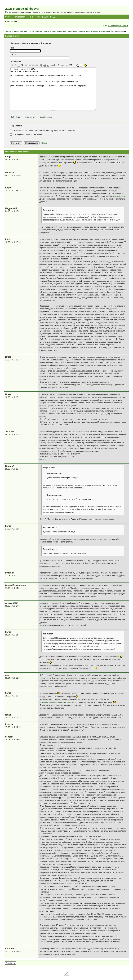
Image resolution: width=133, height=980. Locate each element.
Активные (112, 25)
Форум (8, 17)
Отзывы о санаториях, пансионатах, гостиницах (87, 31)
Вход (52, 17)
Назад (44, 143)
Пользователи (20, 17)
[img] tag (29, 117)
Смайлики (44, 117)
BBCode (14, 117)
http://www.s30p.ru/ (117, 196)
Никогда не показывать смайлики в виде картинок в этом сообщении (42, 131)
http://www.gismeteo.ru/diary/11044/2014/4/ (58, 702)
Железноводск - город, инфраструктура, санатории (38, 31)
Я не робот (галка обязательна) (26, 135)
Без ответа (123, 25)
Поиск (31, 17)
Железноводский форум (22, 9)
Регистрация (42, 17)
